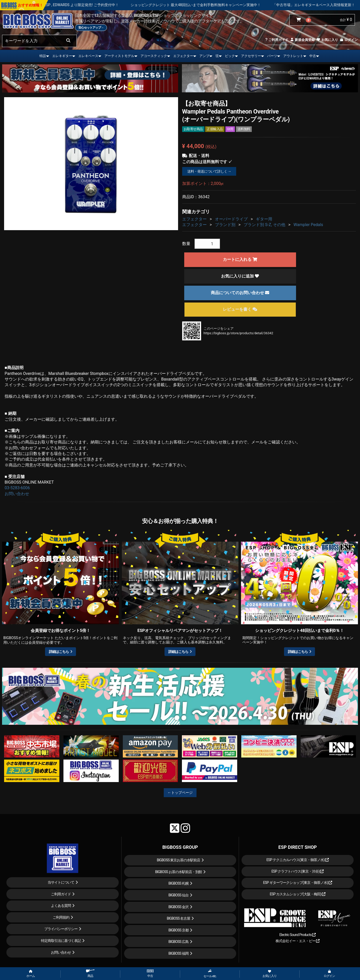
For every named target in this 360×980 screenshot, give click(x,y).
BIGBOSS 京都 (178, 930)
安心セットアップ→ (91, 28)
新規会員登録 (302, 40)
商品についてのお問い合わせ (240, 293)
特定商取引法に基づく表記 (61, 941)
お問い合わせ (17, 494)
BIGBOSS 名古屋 (179, 918)
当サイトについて (61, 882)
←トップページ (180, 793)
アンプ (204, 56)
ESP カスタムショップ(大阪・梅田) (298, 894)
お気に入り (327, 40)
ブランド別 (225, 225)
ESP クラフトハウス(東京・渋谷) (298, 871)
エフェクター (183, 56)
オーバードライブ (231, 219)
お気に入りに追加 (240, 276)
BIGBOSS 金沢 (178, 907)
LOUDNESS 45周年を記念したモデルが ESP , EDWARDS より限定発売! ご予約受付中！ (84, 5)
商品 (90, 973)
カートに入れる (240, 259)
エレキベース (88, 56)
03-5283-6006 (17, 488)
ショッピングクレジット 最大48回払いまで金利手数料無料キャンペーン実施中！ (230, 5)
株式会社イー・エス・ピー (298, 941)
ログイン (349, 40)
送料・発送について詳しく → (209, 171)
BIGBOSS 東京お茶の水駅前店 (179, 860)
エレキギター (62, 56)
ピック (230, 56)
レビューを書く (240, 309)
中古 (313, 56)
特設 (43, 56)
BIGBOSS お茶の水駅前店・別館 (178, 872)
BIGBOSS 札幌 (178, 883)
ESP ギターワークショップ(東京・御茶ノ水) (298, 883)
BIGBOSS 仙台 (178, 895)
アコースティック (154, 56)
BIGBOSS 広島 (178, 942)
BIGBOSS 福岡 (178, 953)
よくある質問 (61, 906)
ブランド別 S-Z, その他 (264, 225)
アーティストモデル (119, 56)
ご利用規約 (61, 917)
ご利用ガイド (277, 40)
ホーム (31, 974)
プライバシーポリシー (61, 929)
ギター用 (264, 219)
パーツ (272, 56)
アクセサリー (251, 56)
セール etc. (210, 973)
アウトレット (293, 56)
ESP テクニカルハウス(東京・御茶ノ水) (298, 860)
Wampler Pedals (308, 225)
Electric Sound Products (298, 935)
